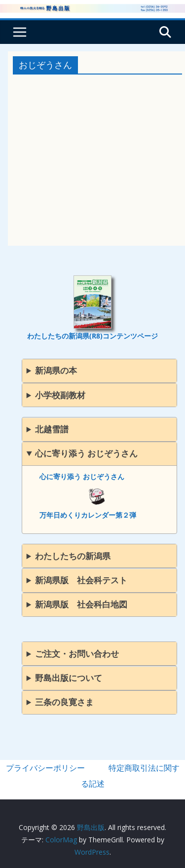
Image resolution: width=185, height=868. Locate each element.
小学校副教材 (60, 395)
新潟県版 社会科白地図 (81, 604)
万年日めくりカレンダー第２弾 (88, 515)
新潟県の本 (56, 370)
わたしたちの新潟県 (73, 556)
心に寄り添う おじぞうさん (86, 453)
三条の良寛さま (64, 702)
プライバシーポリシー (45, 768)
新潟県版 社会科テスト (81, 580)
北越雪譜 (52, 429)
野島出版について (69, 678)
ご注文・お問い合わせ (77, 654)
